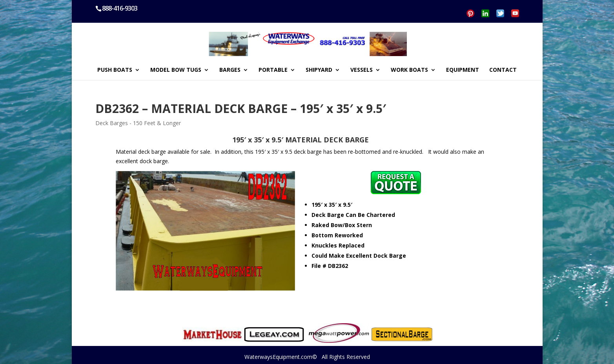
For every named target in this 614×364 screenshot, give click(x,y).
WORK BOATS (409, 70)
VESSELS (362, 70)
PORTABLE (273, 70)
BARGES (230, 70)
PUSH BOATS (115, 70)
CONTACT (503, 70)
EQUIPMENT (463, 70)
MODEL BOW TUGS (176, 70)
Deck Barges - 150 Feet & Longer (138, 123)
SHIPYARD (319, 70)
